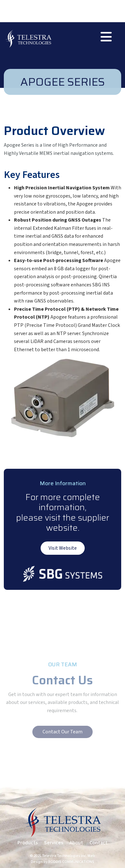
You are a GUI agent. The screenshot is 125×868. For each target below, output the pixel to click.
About (76, 843)
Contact (99, 843)
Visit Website (63, 548)
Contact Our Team (62, 732)
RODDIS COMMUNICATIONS (71, 862)
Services (54, 843)
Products (28, 843)
